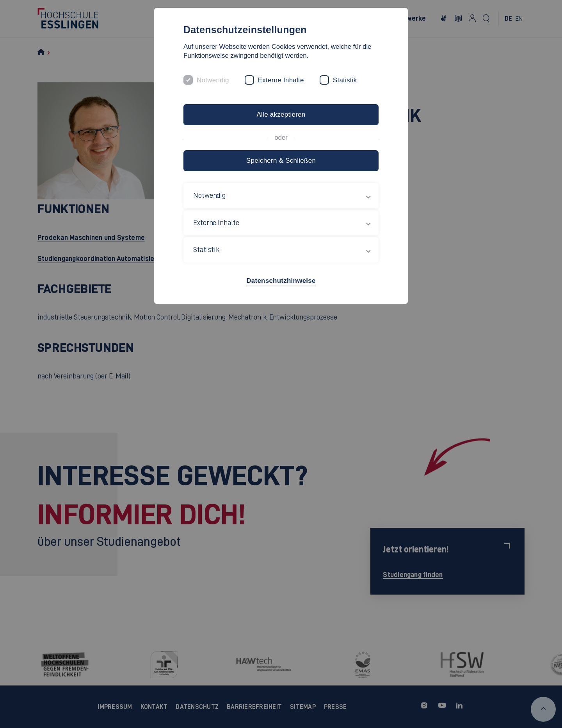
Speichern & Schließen (281, 161)
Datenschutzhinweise (281, 281)
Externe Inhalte (281, 80)
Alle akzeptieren (281, 115)
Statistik (345, 80)
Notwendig (213, 80)
